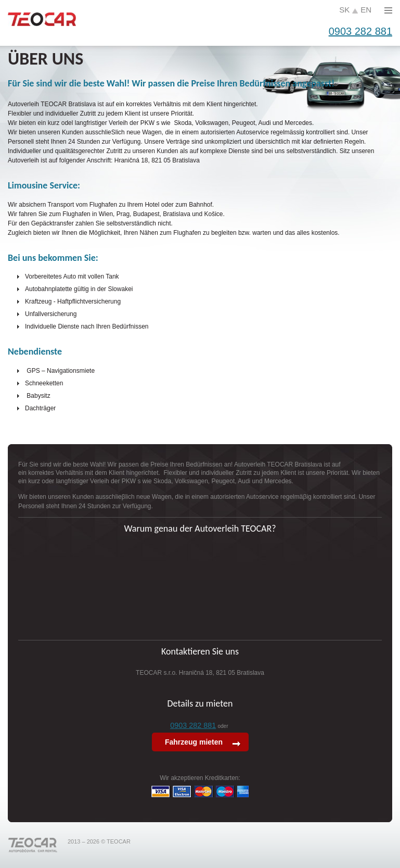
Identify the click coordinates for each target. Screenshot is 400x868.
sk (344, 10)
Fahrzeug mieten (195, 742)
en (366, 10)
